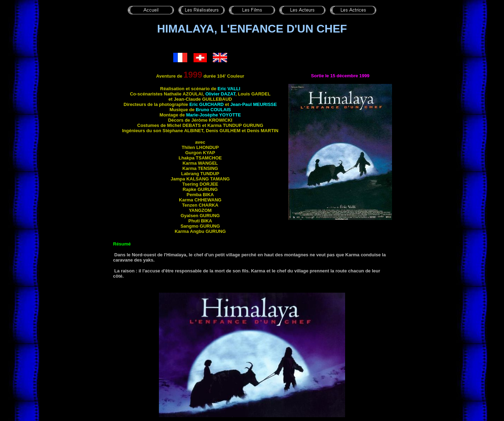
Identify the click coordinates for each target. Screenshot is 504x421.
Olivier (220, 94)
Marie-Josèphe (214, 115)
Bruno (213, 110)
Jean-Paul (254, 104)
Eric (229, 89)
